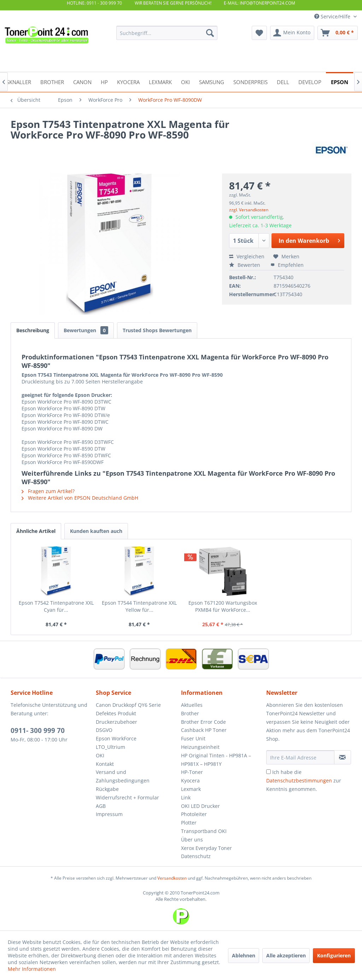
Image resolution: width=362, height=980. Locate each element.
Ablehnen (244, 955)
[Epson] (340, 81)
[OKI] (185, 81)
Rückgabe (107, 789)
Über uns (192, 840)
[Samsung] (212, 81)
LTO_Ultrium (110, 747)
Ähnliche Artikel (36, 531)
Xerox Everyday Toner (206, 848)
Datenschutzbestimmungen (299, 781)
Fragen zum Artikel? (48, 491)
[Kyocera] (128, 81)
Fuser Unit (193, 738)
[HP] (104, 81)
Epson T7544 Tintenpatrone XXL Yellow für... (139, 606)
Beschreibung (33, 330)
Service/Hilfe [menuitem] (333, 16)
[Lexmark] (160, 81)
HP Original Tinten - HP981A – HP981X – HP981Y (216, 760)
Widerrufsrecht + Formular (127, 797)
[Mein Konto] (292, 33)
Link (186, 797)
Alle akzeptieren (286, 955)
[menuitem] (167, 33)
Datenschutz (196, 856)
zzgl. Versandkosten (249, 210)
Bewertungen (86, 330)
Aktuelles (192, 705)
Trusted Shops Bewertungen (157, 330)
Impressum (109, 814)
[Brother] (52, 81)
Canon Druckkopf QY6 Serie (128, 705)
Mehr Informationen (32, 969)
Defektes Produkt (116, 713)
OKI (100, 755)
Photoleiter (194, 814)
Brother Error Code (203, 722)
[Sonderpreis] (250, 81)
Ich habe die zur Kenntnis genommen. (304, 781)
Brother (190, 713)
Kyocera (190, 781)
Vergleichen (247, 256)
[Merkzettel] (259, 33)
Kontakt (105, 764)
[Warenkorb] (338, 33)
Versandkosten (172, 878)
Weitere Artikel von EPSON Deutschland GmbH (80, 498)
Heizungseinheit (200, 747)
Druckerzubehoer (116, 722)
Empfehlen (287, 265)
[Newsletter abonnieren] (343, 757)
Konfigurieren (334, 955)
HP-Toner (192, 772)
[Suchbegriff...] (167, 33)
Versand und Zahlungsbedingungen (123, 776)
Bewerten (245, 265)
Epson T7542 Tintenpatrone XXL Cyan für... (56, 606)
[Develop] (310, 81)
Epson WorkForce (116, 738)
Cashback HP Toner (204, 730)
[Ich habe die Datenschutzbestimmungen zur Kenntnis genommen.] (268, 772)
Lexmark (191, 789)
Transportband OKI (204, 831)
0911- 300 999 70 (38, 730)
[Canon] (82, 81)
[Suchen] (210, 33)
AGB (101, 806)
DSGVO (104, 730)
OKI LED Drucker (200, 806)
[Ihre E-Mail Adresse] (300, 757)
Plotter (189, 823)
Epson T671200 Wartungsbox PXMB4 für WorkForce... (223, 606)
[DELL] (283, 81)
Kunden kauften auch (96, 531)
